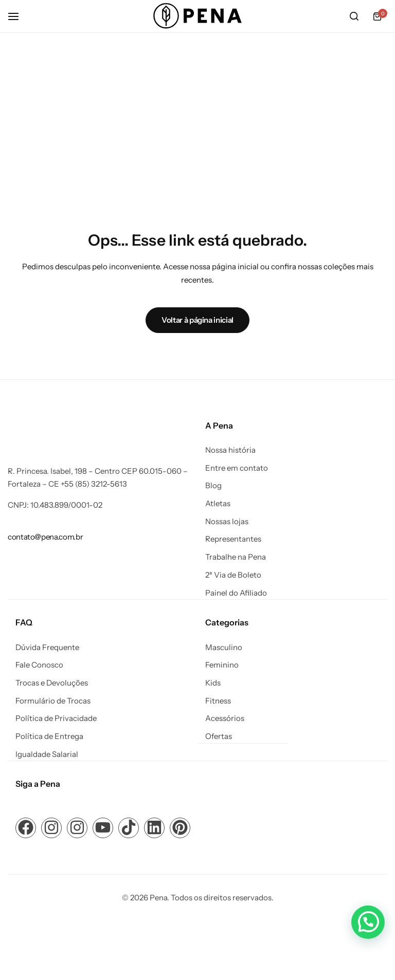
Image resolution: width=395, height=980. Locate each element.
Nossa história (230, 450)
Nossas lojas (227, 522)
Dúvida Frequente (47, 647)
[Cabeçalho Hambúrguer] (19, 16)
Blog (213, 486)
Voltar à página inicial (197, 320)
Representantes (233, 539)
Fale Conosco (39, 664)
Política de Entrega (49, 736)
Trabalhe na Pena (236, 557)
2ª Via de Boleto (233, 575)
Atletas (218, 504)
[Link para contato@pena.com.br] (45, 537)
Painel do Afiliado (236, 593)
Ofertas (219, 736)
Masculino (224, 647)
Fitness (218, 700)
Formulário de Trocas (53, 700)
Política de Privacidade (56, 718)
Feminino (222, 664)
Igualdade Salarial (47, 754)
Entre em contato (237, 468)
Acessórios (225, 718)
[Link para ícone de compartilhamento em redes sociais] (26, 827)
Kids (213, 682)
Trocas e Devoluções (52, 682)
